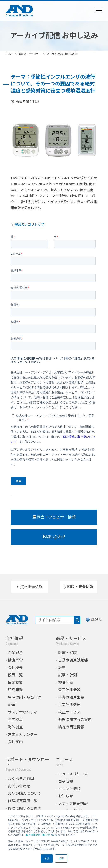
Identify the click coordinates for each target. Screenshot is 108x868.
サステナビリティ (23, 716)
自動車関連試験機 (73, 664)
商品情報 (66, 785)
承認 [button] (47, 858)
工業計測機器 (69, 708)
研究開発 (15, 694)
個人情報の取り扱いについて (42, 835)
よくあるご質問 (21, 782)
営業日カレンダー (23, 738)
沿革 (12, 708)
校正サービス (69, 716)
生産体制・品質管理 (25, 701)
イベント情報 (69, 792)
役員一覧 (15, 679)
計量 (62, 671)
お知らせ (66, 800)
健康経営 (15, 664)
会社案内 (15, 745)
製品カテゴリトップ (29, 224)
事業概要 (15, 686)
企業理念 (15, 656)
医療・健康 (67, 656)
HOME (9, 54)
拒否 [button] (61, 858)
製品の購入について (25, 797)
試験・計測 (67, 679)
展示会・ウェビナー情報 (54, 518)
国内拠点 (15, 723)
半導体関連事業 (71, 701)
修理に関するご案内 (75, 723)
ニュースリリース (73, 778)
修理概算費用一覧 (23, 805)
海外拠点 (15, 731)
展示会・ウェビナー (30, 54)
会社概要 (15, 671)
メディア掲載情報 (73, 807)
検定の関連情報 (71, 731)
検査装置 (66, 686)
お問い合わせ (54, 540)
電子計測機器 (69, 694)
